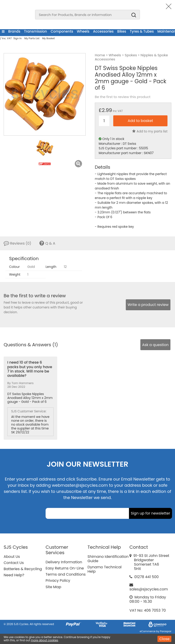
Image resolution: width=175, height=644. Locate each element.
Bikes (122, 31)
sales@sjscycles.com (149, 589)
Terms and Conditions (66, 574)
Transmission (35, 31)
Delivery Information (64, 562)
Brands (14, 31)
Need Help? (14, 575)
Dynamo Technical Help (105, 569)
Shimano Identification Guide (108, 559)
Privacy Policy (58, 581)
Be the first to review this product (123, 97)
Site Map (53, 587)
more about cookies (44, 640)
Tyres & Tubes (142, 31)
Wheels (83, 31)
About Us (12, 557)
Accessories (103, 31)
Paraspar (166, 631)
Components (62, 31)
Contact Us (14, 563)
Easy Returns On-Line (65, 568)
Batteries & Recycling (23, 569)
